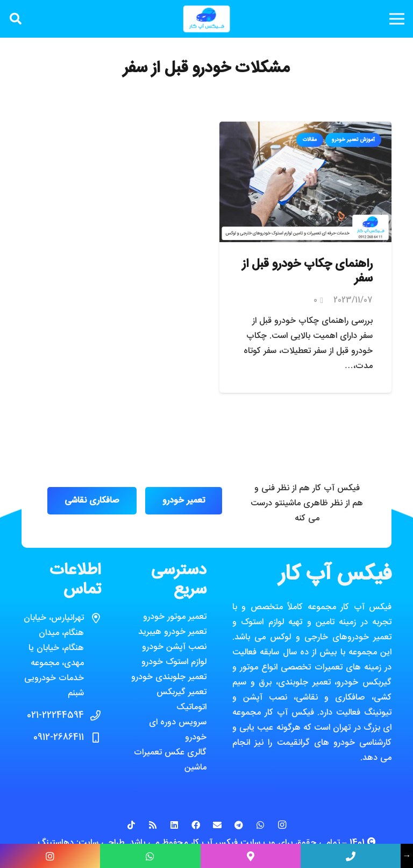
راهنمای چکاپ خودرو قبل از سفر (307, 272)
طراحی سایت (102, 843)
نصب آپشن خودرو (174, 647)
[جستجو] (16, 19)
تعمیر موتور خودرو (175, 617)
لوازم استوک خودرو (174, 662)
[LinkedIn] (174, 825)
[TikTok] (131, 825)
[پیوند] (206, 19)
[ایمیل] (217, 825)
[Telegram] (239, 825)
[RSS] (153, 825)
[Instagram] (282, 825)
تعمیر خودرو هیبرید (172, 632)
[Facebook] (196, 825)
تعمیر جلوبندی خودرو (169, 677)
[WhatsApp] (260, 825)
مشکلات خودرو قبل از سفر (206, 69)
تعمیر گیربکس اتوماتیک (181, 700)
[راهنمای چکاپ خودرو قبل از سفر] (305, 129)
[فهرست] (397, 19)
